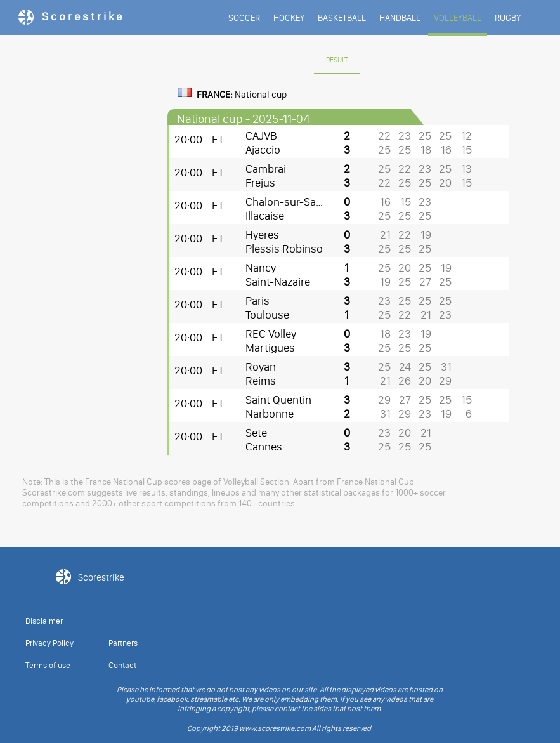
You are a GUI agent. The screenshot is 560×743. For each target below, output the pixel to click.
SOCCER (244, 18)
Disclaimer (44, 621)
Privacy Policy (49, 643)
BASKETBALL (342, 18)
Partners (123, 643)
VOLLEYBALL (458, 18)
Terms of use (48, 665)
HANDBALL (400, 18)
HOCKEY (289, 18)
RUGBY (508, 18)
